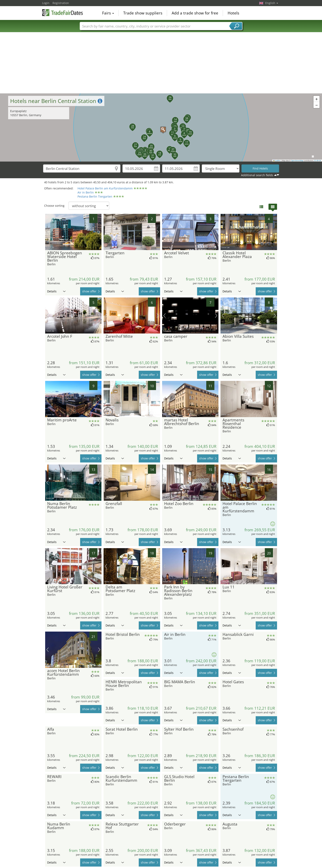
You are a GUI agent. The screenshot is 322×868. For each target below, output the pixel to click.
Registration (61, 3)
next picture (99, 232)
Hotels (233, 13)
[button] (161, 127)
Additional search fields (257, 175)
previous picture (47, 232)
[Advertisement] (161, 63)
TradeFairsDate (62, 13)
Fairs (108, 13)
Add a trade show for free (195, 13)
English (272, 3)
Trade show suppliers (143, 13)
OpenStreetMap (297, 161)
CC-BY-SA (318, 161)
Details (56, 291)
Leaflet (277, 161)
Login (46, 3)
